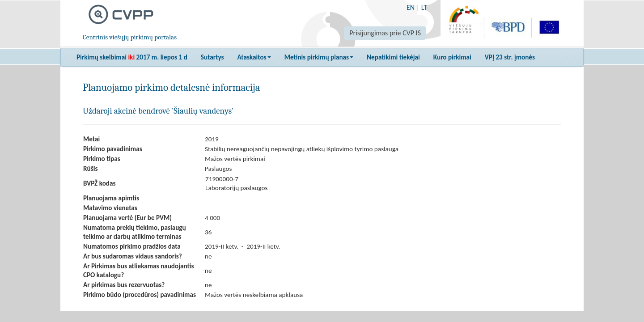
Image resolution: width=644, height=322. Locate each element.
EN (411, 7)
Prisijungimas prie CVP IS (385, 33)
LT (424, 7)
